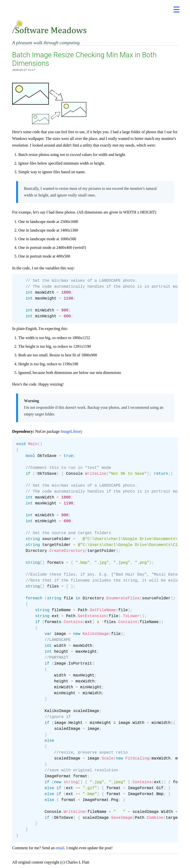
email (60, 848)
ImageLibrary (71, 431)
